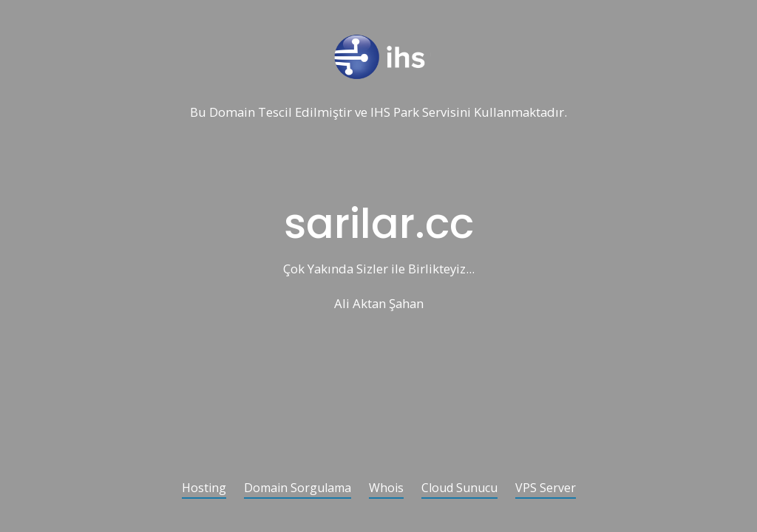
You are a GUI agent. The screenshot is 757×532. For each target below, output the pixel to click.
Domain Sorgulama (298, 489)
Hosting (204, 489)
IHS (380, 113)
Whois (386, 489)
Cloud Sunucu (459, 489)
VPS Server (546, 489)
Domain (232, 113)
